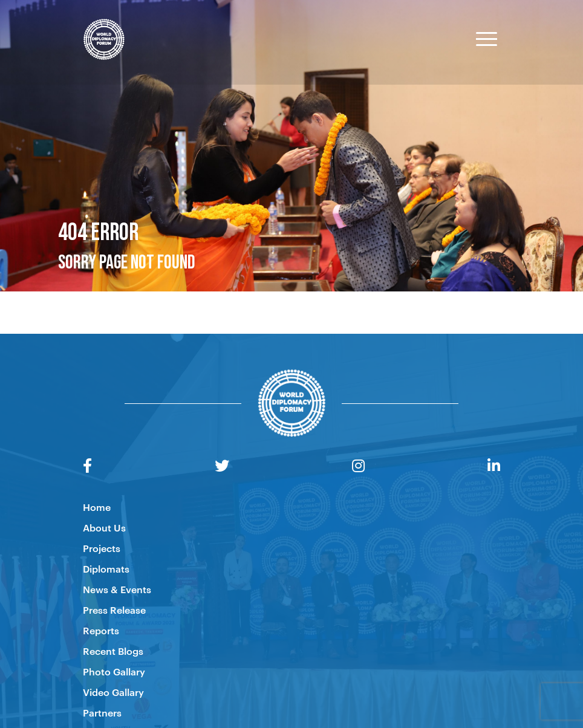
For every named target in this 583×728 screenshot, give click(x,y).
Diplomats (106, 568)
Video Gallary (113, 692)
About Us (104, 527)
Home (97, 507)
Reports (101, 630)
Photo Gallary (114, 671)
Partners (102, 712)
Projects (102, 548)
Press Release (114, 609)
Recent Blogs (113, 651)
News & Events (117, 589)
